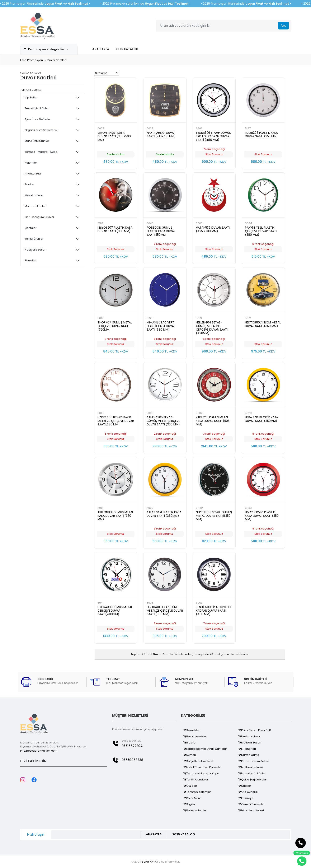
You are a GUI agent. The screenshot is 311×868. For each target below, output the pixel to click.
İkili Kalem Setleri (251, 810)
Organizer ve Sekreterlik (41, 130)
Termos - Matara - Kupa (41, 152)
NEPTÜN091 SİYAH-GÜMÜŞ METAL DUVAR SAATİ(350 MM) (214, 516)
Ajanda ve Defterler (38, 119)
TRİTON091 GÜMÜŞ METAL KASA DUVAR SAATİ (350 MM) (116, 516)
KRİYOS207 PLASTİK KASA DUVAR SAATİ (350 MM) (115, 229)
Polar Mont (192, 798)
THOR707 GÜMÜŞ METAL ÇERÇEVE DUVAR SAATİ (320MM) (115, 326)
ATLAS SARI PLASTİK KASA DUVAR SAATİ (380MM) (164, 514)
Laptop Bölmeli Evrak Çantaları (205, 749)
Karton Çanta (249, 755)
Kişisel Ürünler (34, 195)
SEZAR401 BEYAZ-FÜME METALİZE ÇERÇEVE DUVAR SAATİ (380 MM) (165, 611)
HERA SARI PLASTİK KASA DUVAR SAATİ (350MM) (261, 419)
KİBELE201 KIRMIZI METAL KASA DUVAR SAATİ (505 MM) (213, 421)
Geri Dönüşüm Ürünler (39, 217)
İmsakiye (246, 798)
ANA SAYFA (101, 49)
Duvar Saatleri (57, 60)
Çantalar (31, 228)
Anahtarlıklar (33, 174)
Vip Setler (31, 97)
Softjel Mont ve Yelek (199, 761)
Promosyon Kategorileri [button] (45, 49)
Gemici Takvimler (251, 804)
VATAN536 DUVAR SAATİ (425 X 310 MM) (213, 229)
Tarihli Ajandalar (196, 780)
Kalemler (31, 163)
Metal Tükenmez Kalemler (202, 767)
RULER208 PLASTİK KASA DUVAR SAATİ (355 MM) (261, 134)
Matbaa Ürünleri (36, 206)
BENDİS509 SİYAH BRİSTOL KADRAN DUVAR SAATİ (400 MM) (214, 611)
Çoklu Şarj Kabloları (253, 780)
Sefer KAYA (149, 862)
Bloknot (190, 743)
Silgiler (189, 804)
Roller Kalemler (195, 810)
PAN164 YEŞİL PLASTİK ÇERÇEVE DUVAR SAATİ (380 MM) (261, 231)
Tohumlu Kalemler (197, 792)
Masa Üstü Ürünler (37, 141)
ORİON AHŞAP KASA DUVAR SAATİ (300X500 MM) (114, 136)
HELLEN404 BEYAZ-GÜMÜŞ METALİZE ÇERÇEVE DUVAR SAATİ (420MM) (212, 328)
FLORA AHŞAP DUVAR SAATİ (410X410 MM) (161, 134)
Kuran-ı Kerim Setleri (254, 761)
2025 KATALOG (127, 49)
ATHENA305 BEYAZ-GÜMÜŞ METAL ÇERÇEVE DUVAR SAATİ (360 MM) (163, 421)
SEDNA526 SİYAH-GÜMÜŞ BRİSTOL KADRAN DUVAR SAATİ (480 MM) (213, 136)
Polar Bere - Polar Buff (255, 730)
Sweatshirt (192, 730)
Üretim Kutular (249, 736)
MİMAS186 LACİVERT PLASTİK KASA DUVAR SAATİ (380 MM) (161, 326)
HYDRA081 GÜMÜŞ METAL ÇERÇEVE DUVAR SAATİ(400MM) (115, 611)
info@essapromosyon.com (39, 751)
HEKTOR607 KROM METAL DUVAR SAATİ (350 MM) (263, 324)
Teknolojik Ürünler (37, 108)
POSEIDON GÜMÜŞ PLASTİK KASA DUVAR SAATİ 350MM (161, 231)
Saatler (30, 184)
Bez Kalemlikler (195, 736)
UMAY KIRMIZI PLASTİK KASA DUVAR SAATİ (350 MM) (262, 516)
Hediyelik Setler (35, 250)
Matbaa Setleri (250, 743)
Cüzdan (190, 786)
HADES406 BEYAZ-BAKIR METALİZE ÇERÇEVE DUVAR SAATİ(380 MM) (116, 421)
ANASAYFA (154, 834)
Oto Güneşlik (248, 792)
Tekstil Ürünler (34, 239)
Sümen (190, 755)
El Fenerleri (247, 749)
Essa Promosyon (32, 60)
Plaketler (31, 260)
